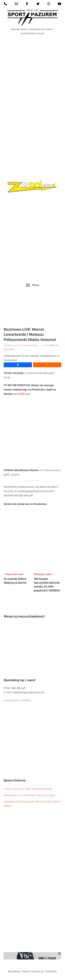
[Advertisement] (32, 129)
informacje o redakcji (19, 700)
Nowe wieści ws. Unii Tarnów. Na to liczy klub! (29, 795)
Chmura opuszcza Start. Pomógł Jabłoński (28, 789)
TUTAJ (22, 394)
